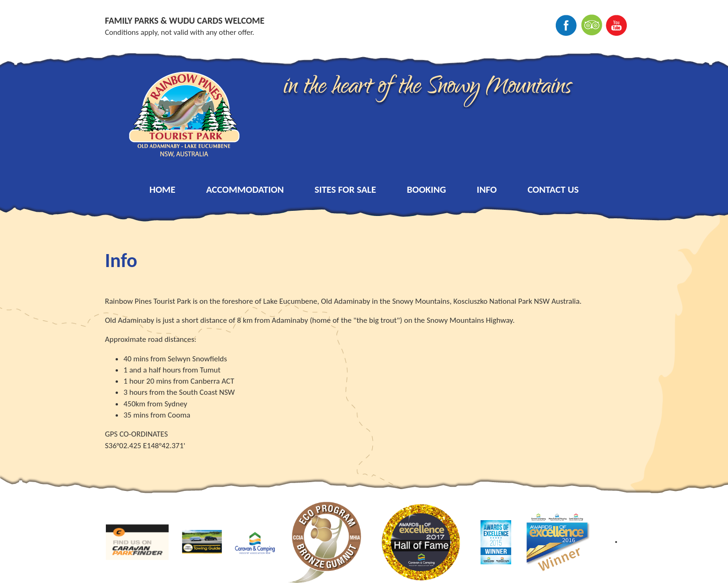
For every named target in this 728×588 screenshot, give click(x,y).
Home (162, 189)
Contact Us (553, 189)
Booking (426, 189)
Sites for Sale (345, 189)
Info (487, 189)
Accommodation (245, 189)
